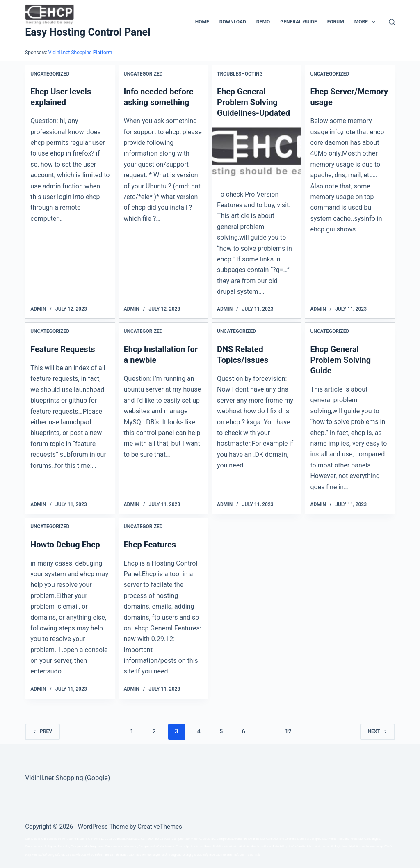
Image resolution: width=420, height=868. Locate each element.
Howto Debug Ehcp (65, 545)
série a (304, 839)
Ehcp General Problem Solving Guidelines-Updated (253, 102)
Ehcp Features (150, 545)
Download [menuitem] (233, 22)
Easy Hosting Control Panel (88, 32)
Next (378, 731)
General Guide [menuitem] (299, 22)
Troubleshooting (240, 74)
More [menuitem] (367, 22)
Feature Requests (63, 349)
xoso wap (376, 846)
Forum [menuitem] (336, 22)
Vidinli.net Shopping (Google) (67, 778)
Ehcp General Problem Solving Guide (340, 360)
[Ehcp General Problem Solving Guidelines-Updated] (257, 151)
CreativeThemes (160, 827)
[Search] (392, 22)
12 (288, 731)
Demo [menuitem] (263, 22)
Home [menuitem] (202, 22)
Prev (42, 731)
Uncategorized (50, 74)
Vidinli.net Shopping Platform (80, 53)
